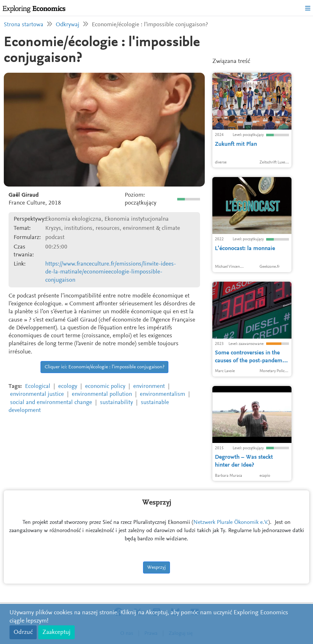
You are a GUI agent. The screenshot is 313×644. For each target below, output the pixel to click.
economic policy (105, 386)
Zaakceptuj (56, 632)
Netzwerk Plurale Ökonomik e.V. (231, 523)
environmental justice (37, 394)
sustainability (116, 403)
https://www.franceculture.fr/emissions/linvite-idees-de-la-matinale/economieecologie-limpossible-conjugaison (111, 272)
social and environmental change (51, 403)
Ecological (38, 386)
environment (149, 386)
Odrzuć (23, 632)
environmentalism (163, 394)
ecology (68, 386)
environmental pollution (102, 394)
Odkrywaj (68, 25)
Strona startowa (24, 25)
